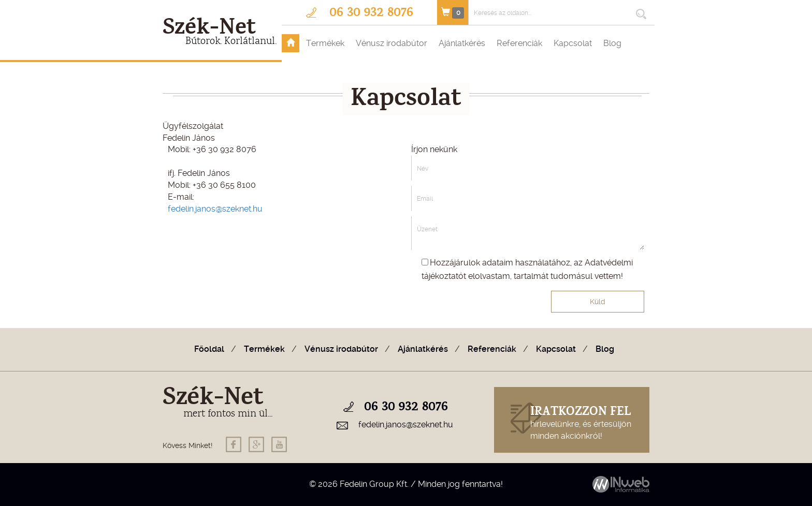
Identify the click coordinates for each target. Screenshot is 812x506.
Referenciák (519, 43)
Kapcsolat (573, 43)
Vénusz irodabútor (392, 43)
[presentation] (470, 312)
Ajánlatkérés (462, 43)
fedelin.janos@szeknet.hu (215, 209)
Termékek (325, 43)
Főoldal (209, 349)
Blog (612, 43)
